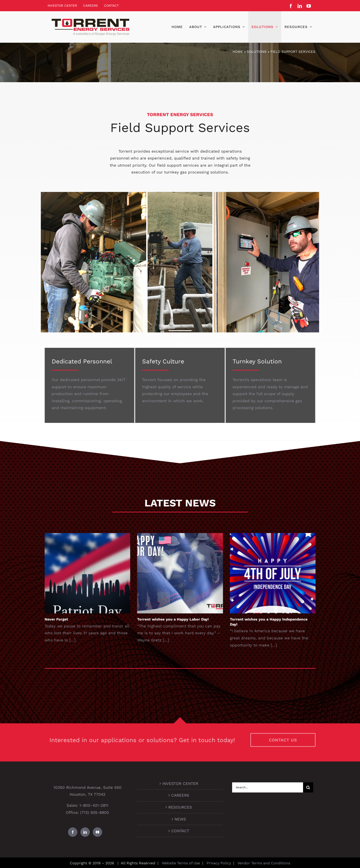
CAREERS (180, 795)
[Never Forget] (92, 573)
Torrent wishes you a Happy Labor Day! (177, 619)
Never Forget (61, 619)
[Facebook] (73, 832)
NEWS (180, 819)
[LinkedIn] (85, 832)
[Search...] (268, 787)
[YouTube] (97, 832)
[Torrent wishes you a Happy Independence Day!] (277, 573)
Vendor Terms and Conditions (263, 863)
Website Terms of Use (181, 863)
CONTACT (180, 831)
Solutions (257, 52)
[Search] (308, 787)
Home (238, 52)
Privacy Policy (218, 863)
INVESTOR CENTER (180, 784)
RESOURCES (180, 807)
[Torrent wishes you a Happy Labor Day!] (184, 573)
